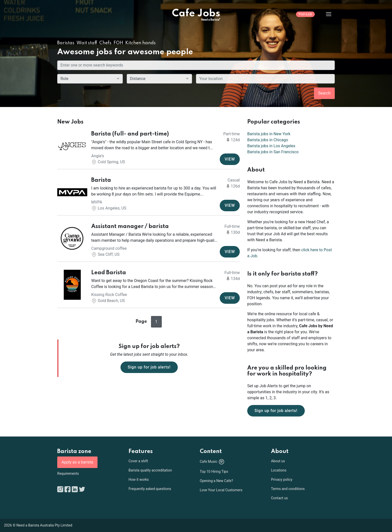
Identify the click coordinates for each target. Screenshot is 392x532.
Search (324, 93)
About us (278, 461)
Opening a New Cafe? (216, 481)
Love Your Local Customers (221, 490)
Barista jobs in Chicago (268, 140)
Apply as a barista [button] (77, 462)
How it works (139, 479)
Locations (279, 470)
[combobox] (265, 79)
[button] (148, 148)
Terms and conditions (288, 489)
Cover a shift (138, 461)
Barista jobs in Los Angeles (271, 146)
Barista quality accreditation (150, 470)
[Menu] (325, 14)
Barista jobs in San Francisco (273, 152)
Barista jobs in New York (269, 134)
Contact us (279, 498)
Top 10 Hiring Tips (214, 471)
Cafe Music (212, 462)
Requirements (68, 473)
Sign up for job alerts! (149, 367)
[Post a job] (305, 18)
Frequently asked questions (150, 489)
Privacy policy (282, 479)
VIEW (230, 159)
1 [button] (156, 322)
